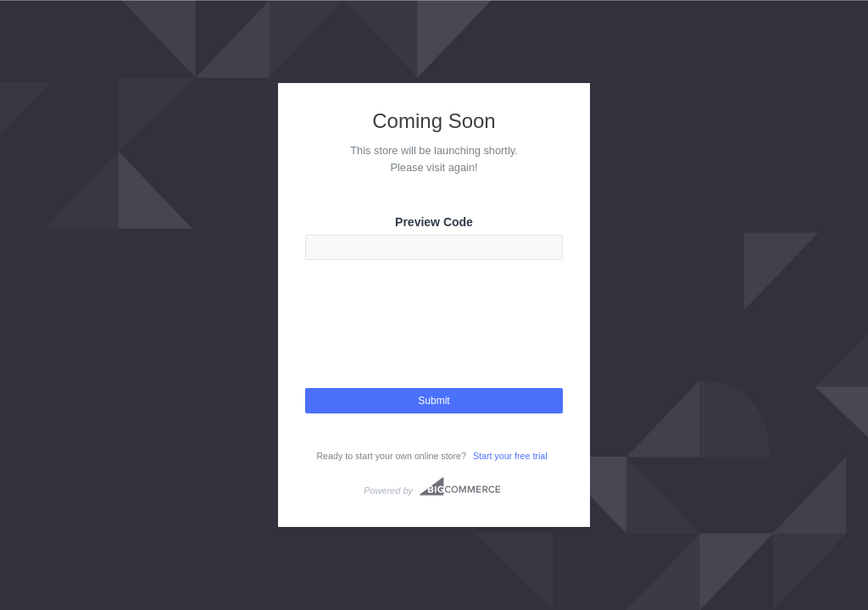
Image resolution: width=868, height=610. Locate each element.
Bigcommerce (460, 486)
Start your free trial (510, 456)
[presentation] (434, 339)
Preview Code (434, 222)
